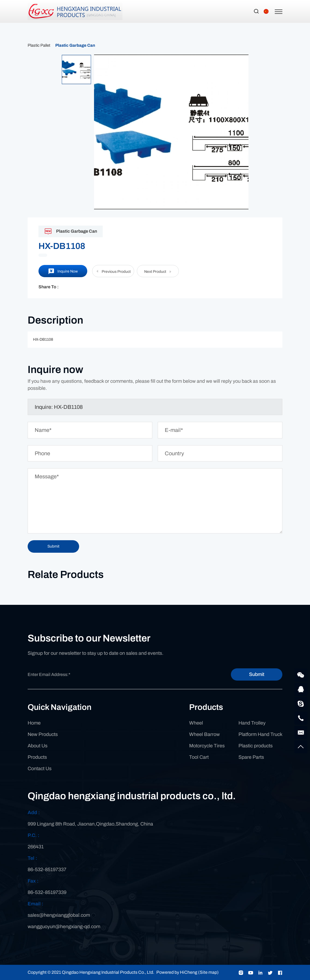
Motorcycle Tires (207, 746)
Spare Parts (251, 757)
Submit (257, 674)
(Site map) (208, 972)
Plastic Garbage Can (75, 45)
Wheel (196, 723)
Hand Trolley (252, 723)
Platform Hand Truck (260, 734)
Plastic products (256, 746)
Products (37, 757)
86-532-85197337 (47, 870)
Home (34, 723)
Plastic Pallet (39, 45)
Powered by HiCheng (177, 972)
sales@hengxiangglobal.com (59, 915)
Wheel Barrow (204, 734)
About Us (38, 746)
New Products (43, 734)
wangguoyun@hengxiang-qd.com (64, 927)
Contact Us (40, 769)
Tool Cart (199, 757)
